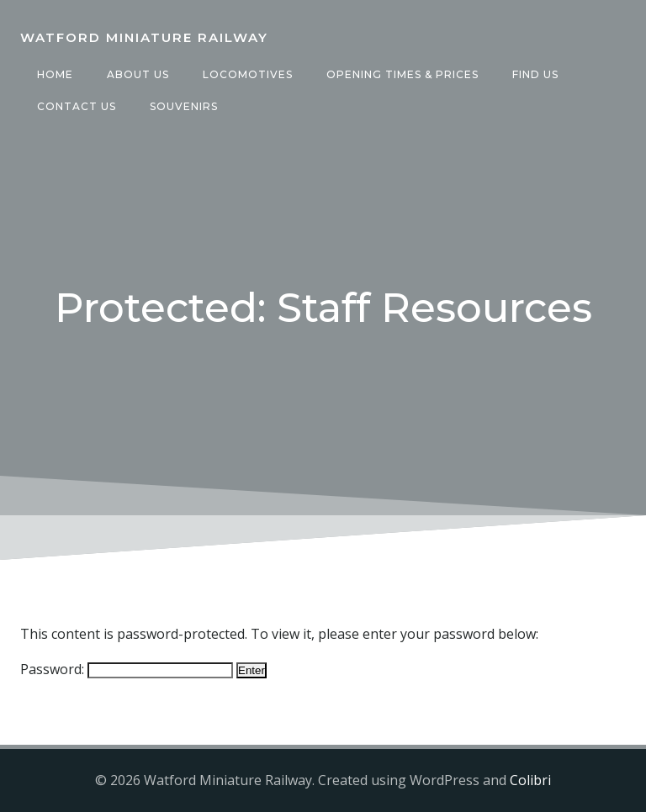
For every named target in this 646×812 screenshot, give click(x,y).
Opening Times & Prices (402, 74)
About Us (138, 74)
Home (55, 74)
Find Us (535, 74)
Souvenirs (184, 106)
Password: (127, 669)
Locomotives (248, 74)
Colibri (530, 780)
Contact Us (77, 106)
